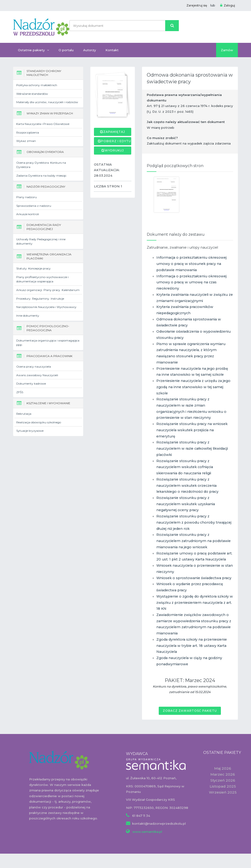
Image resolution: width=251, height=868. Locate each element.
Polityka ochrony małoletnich (37, 85)
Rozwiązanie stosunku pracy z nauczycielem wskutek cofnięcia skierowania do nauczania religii (185, 467)
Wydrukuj (114, 150)
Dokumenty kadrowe (31, 384)
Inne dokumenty (28, 316)
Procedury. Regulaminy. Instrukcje (40, 299)
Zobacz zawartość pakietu (190, 711)
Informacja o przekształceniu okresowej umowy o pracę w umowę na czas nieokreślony (191, 282)
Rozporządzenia (28, 132)
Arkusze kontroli (28, 214)
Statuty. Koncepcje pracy (33, 268)
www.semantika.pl (147, 832)
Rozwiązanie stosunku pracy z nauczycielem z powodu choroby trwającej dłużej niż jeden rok (194, 522)
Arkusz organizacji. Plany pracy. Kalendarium (48, 290)
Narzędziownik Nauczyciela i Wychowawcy (46, 307)
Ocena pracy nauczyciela (34, 367)
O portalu (66, 50)
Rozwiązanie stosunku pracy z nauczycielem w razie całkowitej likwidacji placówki (192, 448)
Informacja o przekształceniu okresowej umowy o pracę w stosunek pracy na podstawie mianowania (191, 264)
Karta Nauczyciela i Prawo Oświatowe (43, 124)
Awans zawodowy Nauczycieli (37, 375)
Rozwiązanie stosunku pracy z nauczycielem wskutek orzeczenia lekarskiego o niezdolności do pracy (187, 485)
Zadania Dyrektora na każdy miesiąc (41, 176)
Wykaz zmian (26, 141)
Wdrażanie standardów (32, 94)
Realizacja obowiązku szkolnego (39, 422)
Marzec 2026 (223, 774)
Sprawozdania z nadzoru (34, 206)
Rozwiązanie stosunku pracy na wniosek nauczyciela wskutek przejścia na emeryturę (192, 430)
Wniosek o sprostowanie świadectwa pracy (194, 578)
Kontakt (112, 50)
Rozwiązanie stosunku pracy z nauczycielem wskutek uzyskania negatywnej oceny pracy (186, 504)
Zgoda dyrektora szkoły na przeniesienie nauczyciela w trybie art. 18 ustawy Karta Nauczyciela (192, 646)
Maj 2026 (223, 768)
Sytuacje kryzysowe (30, 431)
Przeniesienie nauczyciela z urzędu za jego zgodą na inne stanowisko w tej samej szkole (193, 387)
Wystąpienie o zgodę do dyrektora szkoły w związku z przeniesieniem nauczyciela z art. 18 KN (195, 602)
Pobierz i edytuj (117, 141)
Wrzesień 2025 (223, 792)
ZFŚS (20, 392)
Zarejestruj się (197, 5)
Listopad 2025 (223, 786)
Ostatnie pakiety (33, 50)
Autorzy (90, 50)
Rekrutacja (24, 414)
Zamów (227, 50)
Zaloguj (228, 5)
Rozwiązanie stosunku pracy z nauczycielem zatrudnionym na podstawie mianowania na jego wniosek (194, 541)
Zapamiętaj (114, 132)
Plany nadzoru (27, 197)
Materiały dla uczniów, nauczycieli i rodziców (47, 102)
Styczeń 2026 (223, 780)
